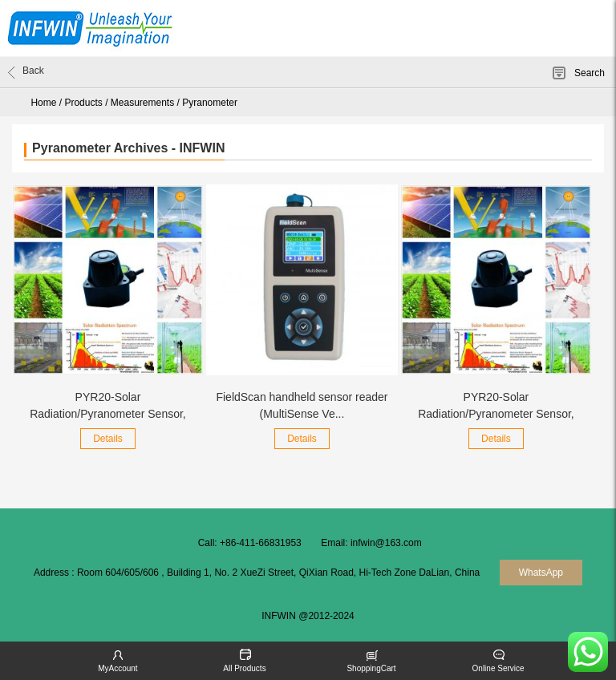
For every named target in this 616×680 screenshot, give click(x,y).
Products (83, 103)
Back (26, 72)
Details (108, 439)
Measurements (142, 103)
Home (43, 103)
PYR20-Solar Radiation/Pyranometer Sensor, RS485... (496, 414)
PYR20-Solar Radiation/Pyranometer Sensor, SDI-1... (108, 414)
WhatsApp (541, 573)
